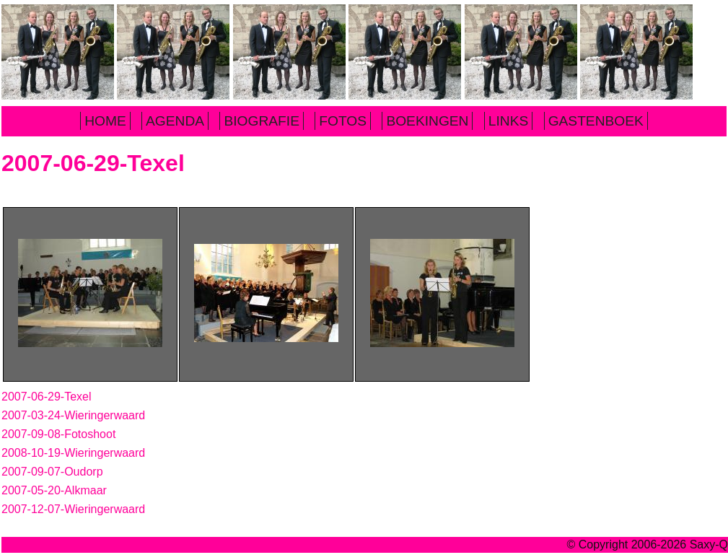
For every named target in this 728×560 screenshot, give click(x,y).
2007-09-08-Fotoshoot (58, 434)
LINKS (508, 121)
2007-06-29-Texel (47, 397)
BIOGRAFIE (261, 121)
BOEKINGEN (427, 121)
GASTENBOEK (596, 121)
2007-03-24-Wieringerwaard (73, 415)
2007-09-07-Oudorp (52, 472)
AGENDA (175, 121)
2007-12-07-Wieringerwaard (73, 509)
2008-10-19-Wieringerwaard (73, 453)
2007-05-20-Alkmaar (54, 490)
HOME (105, 121)
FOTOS (343, 121)
